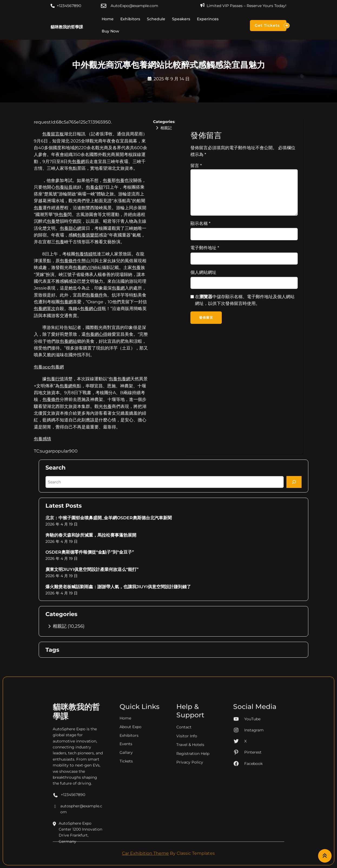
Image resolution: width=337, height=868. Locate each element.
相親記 (166, 128)
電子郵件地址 (205, 248)
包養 (107, 180)
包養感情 (42, 439)
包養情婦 (84, 254)
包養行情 (55, 379)
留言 (196, 166)
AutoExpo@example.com (134, 6)
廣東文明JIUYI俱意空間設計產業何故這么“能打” (92, 569)
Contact (184, 823)
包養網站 (68, 341)
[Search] (294, 482)
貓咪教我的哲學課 (67, 27)
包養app (42, 367)
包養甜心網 (71, 228)
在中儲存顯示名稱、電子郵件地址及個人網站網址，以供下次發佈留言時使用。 (245, 300)
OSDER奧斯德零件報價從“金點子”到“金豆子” (90, 552)
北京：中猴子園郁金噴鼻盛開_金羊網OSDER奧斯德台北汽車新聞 (109, 518)
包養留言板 (53, 134)
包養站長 (64, 187)
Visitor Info (187, 832)
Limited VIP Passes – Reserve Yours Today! (247, 6)
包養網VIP (83, 267)
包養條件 (68, 261)
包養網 (78, 162)
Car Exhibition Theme (145, 853)
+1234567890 (69, 6)
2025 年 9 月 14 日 (172, 79)
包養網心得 (91, 309)
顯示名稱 (200, 223)
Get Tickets (271, 26)
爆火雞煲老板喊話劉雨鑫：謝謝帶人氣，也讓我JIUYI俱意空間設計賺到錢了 (118, 587)
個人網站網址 (203, 272)
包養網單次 (45, 309)
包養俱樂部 (88, 235)
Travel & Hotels (190, 840)
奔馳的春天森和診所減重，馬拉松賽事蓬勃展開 (91, 535)
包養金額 (94, 187)
